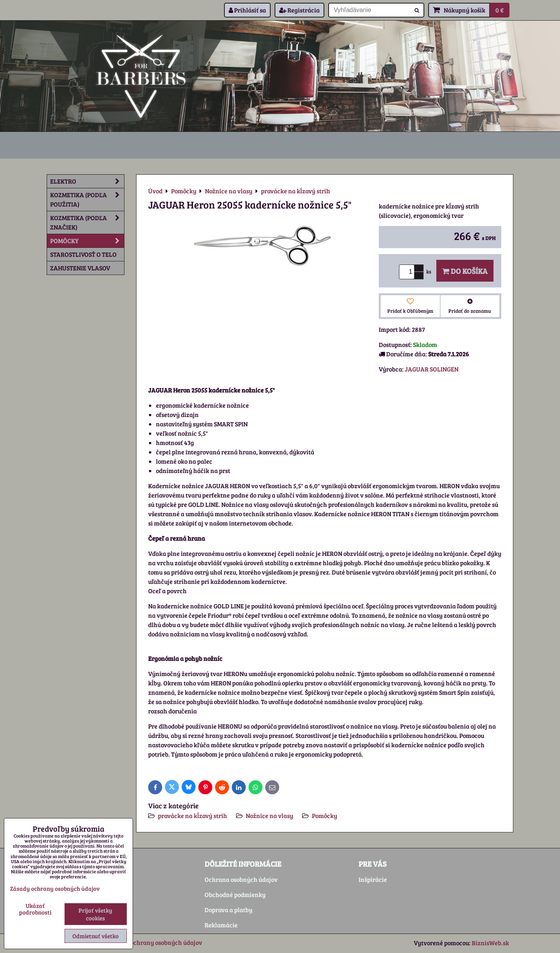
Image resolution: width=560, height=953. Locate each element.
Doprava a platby (228, 910)
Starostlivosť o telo (83, 254)
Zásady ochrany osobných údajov (156, 942)
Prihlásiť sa (247, 10)
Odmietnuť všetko (95, 936)
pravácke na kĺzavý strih (192, 815)
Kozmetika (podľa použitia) (87, 200)
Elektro (87, 181)
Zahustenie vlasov (80, 268)
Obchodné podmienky (235, 894)
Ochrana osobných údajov (241, 879)
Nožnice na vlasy (269, 815)
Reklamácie (221, 925)
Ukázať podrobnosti (35, 909)
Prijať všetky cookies (95, 914)
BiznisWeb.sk (490, 943)
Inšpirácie (373, 879)
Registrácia (299, 10)
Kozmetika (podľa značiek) (87, 222)
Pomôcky (325, 815)
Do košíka (465, 271)
